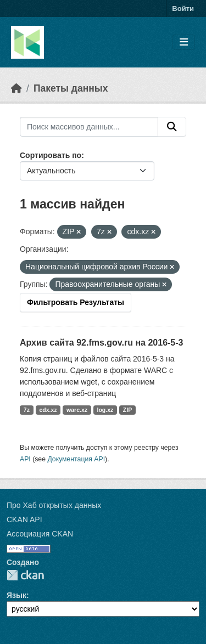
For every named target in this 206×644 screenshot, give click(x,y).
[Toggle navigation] (184, 43)
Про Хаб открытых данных (54, 505)
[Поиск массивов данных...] (89, 127)
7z (27, 410)
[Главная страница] (16, 88)
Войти (183, 9)
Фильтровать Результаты (76, 302)
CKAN (25, 575)
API (25, 459)
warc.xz (77, 410)
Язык (16, 595)
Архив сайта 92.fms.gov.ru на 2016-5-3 (101, 343)
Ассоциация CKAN (40, 534)
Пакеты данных (71, 88)
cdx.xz (48, 410)
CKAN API (24, 519)
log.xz (105, 410)
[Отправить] (172, 127)
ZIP (127, 410)
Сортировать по (51, 155)
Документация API (76, 459)
